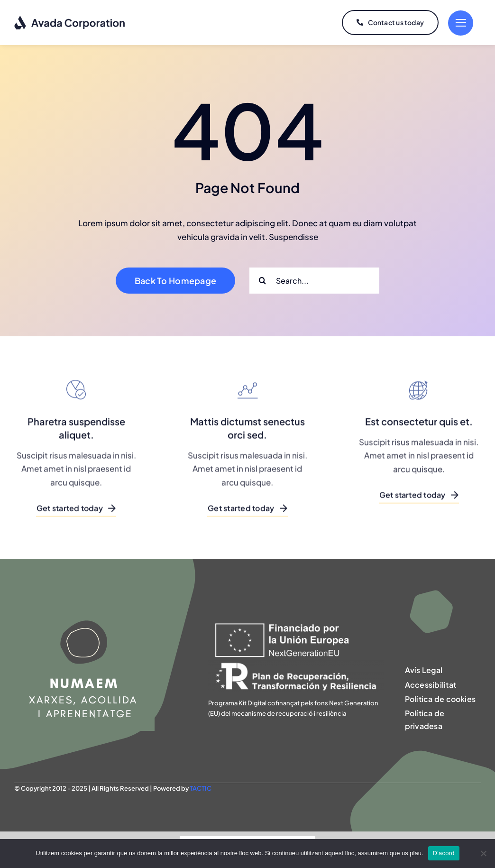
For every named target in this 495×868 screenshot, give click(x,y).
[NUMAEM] (84, 600)
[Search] (262, 281)
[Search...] (314, 281)
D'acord (444, 853)
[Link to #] (461, 23)
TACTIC (201, 788)
